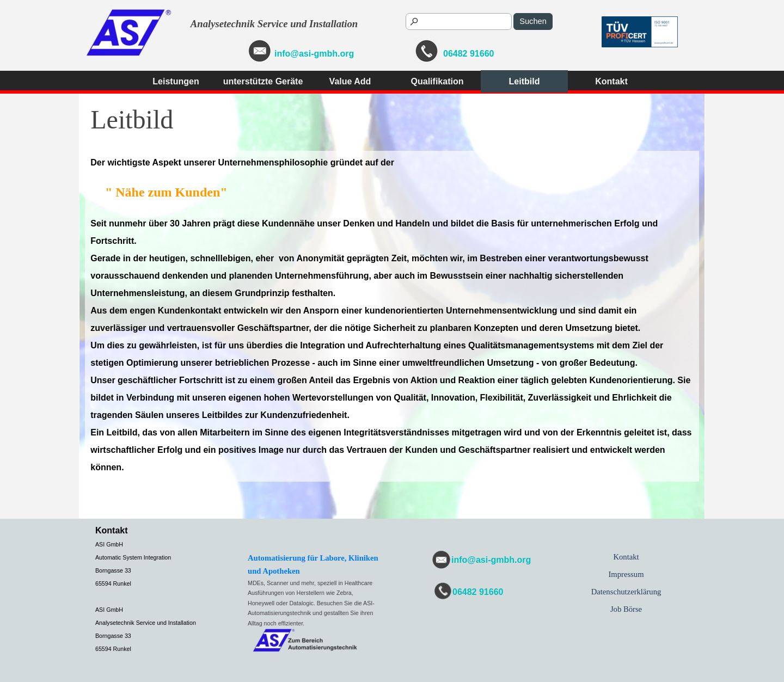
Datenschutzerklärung (626, 592)
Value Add (350, 81)
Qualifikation (437, 81)
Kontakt (611, 81)
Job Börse (626, 609)
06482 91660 (468, 54)
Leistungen (176, 81)
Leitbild (525, 81)
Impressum (626, 574)
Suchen (533, 21)
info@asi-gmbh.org (314, 54)
